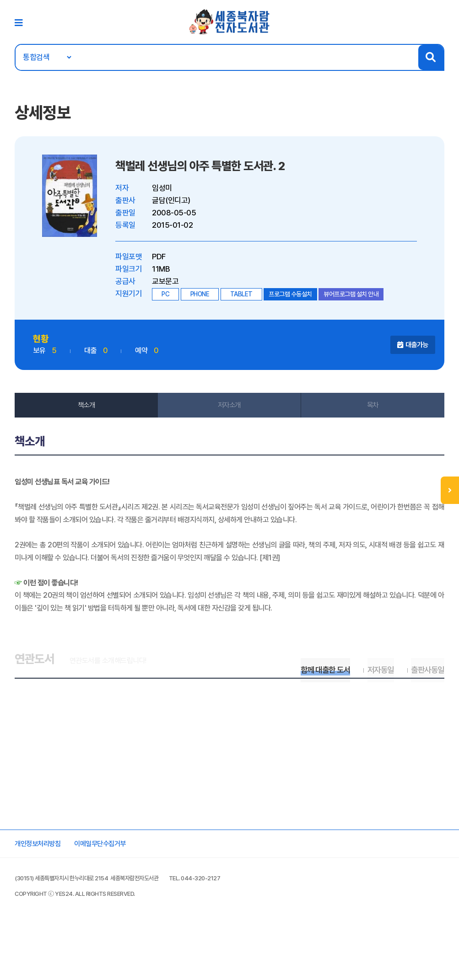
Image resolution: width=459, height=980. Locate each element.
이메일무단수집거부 (115, 892)
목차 (370, 410)
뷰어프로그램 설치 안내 (355, 300)
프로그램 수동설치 (294, 300)
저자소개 (229, 410)
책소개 (89, 410)
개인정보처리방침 (45, 892)
